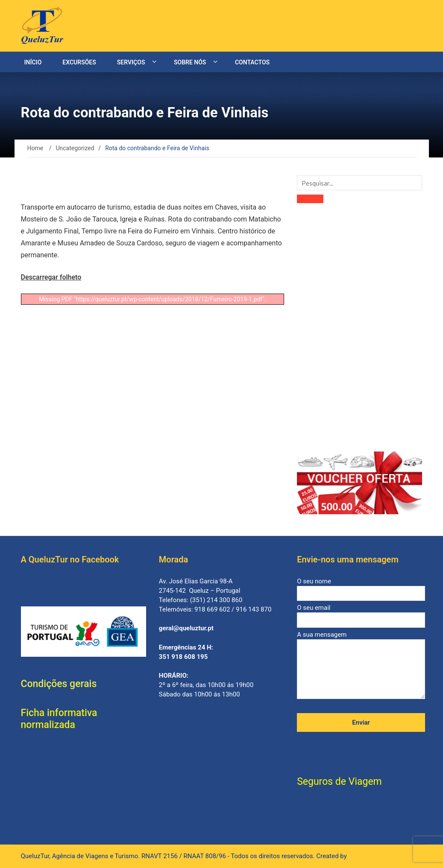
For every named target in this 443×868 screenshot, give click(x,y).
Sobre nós (190, 62)
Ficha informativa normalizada (59, 719)
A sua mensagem (361, 666)
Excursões (79, 62)
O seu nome (361, 587)
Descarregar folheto (51, 277)
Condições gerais (59, 684)
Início (33, 62)
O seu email (361, 614)
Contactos (252, 62)
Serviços (131, 62)
